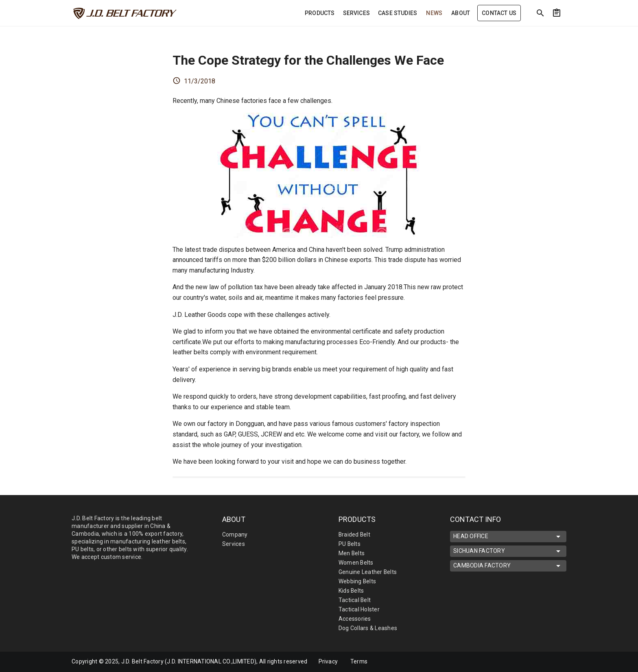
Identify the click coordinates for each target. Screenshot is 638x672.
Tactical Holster (359, 609)
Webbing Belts (357, 581)
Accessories (355, 619)
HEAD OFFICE (508, 537)
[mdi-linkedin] (531, 662)
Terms (359, 661)
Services (234, 544)
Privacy (328, 661)
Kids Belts (352, 591)
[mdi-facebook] (514, 662)
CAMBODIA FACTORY (508, 566)
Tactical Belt (355, 600)
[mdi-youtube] (548, 662)
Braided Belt (355, 535)
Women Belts (356, 563)
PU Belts (350, 544)
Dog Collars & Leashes (368, 628)
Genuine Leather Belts (368, 572)
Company (235, 535)
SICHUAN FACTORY (508, 551)
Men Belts (352, 553)
